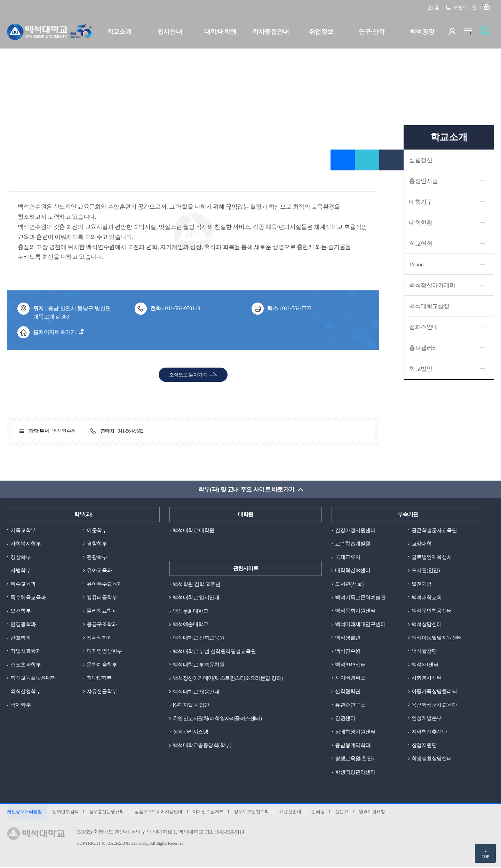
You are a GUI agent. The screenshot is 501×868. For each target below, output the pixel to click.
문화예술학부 (102, 665)
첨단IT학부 (99, 678)
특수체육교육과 (28, 597)
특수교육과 (23, 584)
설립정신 (421, 160)
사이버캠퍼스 (350, 678)
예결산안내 (292, 813)
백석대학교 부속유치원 (199, 665)
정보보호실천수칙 (253, 813)
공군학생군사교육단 (434, 530)
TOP (485, 857)
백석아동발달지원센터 (437, 638)
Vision (416, 264)
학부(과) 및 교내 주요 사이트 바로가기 (246, 489)
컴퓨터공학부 (102, 597)
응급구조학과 (102, 625)
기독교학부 (23, 530)
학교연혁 (421, 244)
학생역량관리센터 (355, 773)
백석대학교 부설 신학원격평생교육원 (214, 651)
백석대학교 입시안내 (196, 597)
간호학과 (21, 638)
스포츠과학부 (26, 665)
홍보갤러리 (424, 348)
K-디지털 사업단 (191, 705)
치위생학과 (99, 638)
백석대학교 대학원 (194, 530)
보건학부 (21, 611)
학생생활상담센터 (432, 759)
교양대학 (422, 544)
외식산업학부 (26, 692)
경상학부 (21, 557)
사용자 (457, 33)
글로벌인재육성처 (432, 557)
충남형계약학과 (353, 746)
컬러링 (320, 813)
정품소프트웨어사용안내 (159, 813)
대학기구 (421, 202)
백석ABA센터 (350, 665)
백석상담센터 (427, 625)
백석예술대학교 (191, 625)
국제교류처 (348, 557)
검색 (487, 33)
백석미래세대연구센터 (360, 625)
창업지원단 (424, 746)
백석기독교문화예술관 (360, 597)
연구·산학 (372, 32)
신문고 (344, 813)
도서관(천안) (426, 571)
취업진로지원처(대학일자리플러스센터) (217, 719)
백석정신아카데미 (432, 285)
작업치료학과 (26, 651)
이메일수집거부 (209, 813)
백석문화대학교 (191, 611)
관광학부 (97, 557)
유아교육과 (99, 571)
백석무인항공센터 (432, 611)
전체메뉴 (472, 33)
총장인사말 (424, 181)
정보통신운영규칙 (107, 813)
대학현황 (421, 223)
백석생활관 (348, 638)
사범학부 (21, 571)
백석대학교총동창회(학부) (202, 746)
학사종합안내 (271, 32)
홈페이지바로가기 (55, 332)
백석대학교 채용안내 (196, 692)
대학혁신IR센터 (353, 571)
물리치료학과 (102, 611)
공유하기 (367, 160)
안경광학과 (23, 625)
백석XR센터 (425, 665)
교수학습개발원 (353, 544)
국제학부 (21, 705)
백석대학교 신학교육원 (199, 638)
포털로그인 (465, 7)
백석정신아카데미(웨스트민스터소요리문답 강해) (228, 678)
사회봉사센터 (427, 678)
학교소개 (119, 32)
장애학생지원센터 (355, 732)
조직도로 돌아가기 (188, 375)
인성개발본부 (427, 719)
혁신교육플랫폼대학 (33, 678)
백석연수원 (348, 651)
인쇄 (391, 160)
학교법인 (421, 369)
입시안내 (170, 32)
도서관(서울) (349, 584)
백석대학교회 (427, 597)
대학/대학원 (220, 32)
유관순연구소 (350, 705)
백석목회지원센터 (355, 611)
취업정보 (321, 32)
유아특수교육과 (104, 584)
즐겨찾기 (343, 160)
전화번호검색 (66, 813)
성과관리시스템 (191, 732)
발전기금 (422, 584)
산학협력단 (348, 692)
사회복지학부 (26, 544)
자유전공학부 (102, 692)
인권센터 (345, 719)
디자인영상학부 (104, 651)
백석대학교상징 (429, 306)
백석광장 (422, 32)
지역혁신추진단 (429, 732)
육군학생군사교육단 (434, 705)
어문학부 (97, 530)
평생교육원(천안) (354, 759)
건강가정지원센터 (355, 530)
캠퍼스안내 (424, 327)
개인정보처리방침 (24, 813)
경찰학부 (97, 544)
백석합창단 (424, 651)
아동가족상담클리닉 (434, 692)
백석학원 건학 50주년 (197, 584)
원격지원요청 (374, 813)
